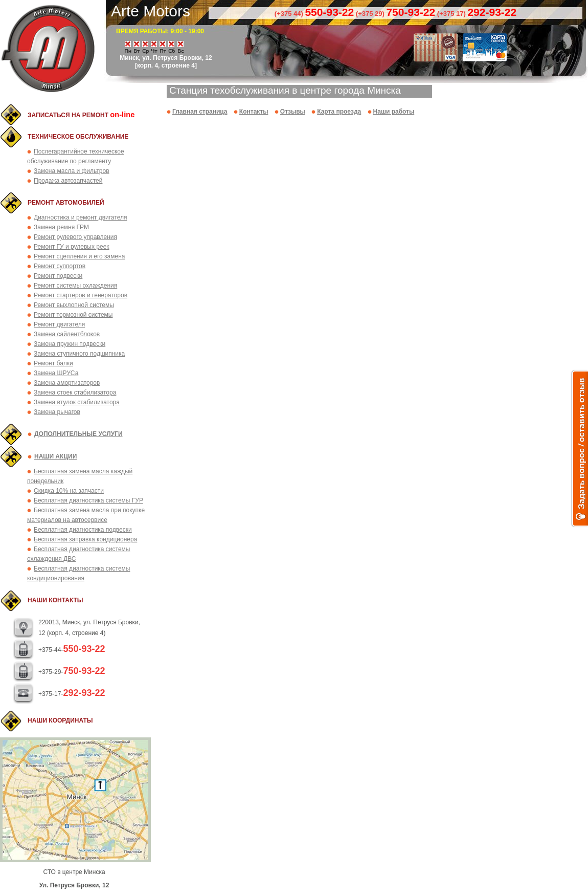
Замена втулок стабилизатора (77, 402)
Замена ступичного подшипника (79, 354)
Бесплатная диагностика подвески (83, 530)
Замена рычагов (57, 412)
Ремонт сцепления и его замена (80, 256)
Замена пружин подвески (70, 344)
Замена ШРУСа (56, 373)
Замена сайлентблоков (67, 334)
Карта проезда (339, 112)
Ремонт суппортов (60, 266)
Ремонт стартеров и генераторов (81, 295)
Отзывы (293, 112)
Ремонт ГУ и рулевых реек (72, 247)
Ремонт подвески (58, 276)
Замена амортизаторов (67, 383)
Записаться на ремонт (81, 115)
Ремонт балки (53, 363)
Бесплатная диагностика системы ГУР (88, 500)
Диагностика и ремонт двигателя (80, 217)
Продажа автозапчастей (68, 181)
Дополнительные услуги (78, 434)
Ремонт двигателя (59, 324)
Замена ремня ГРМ (61, 227)
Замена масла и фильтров (72, 171)
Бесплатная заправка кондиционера (85, 539)
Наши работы (394, 112)
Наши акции (55, 456)
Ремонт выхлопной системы (74, 305)
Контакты (254, 112)
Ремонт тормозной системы (73, 315)
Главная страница (200, 112)
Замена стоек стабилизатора (75, 392)
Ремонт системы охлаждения (75, 286)
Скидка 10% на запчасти (69, 491)
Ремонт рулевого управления (75, 237)
